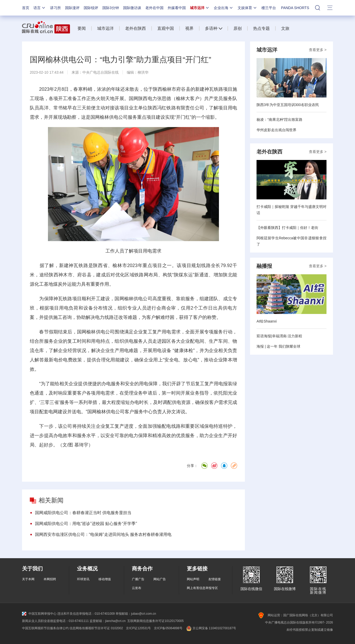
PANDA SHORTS (295, 8)
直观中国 (166, 28)
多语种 (211, 28)
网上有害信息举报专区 (202, 588)
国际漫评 (72, 8)
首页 (26, 8)
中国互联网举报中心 (39, 614)
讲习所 (55, 8)
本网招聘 (50, 579)
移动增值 (105, 579)
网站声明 (193, 579)
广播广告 (138, 579)
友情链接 (215, 579)
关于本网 (28, 579)
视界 (189, 28)
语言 (40, 8)
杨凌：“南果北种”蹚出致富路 (279, 120)
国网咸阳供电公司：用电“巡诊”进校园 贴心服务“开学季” (86, 524)
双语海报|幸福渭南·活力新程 (279, 336)
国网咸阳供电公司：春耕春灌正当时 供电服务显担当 (83, 513)
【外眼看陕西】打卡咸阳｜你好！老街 (287, 228)
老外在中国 (154, 8)
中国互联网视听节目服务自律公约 (45, 628)
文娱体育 (247, 8)
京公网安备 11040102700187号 (211, 628)
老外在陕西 (136, 28)
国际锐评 (91, 8)
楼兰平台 (269, 8)
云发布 (137, 588)
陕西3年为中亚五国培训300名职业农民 (288, 105)
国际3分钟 (111, 8)
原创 (238, 28)
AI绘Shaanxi (267, 321)
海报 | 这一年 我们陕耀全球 (278, 346)
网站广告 (160, 579)
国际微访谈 (132, 8)
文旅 (285, 28)
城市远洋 (200, 8)
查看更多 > (318, 50)
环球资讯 (83, 579)
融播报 (264, 266)
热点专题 (261, 28)
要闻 (82, 28)
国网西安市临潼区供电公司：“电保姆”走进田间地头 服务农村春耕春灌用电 (103, 534)
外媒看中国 (177, 8)
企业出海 (224, 8)
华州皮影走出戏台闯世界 (276, 130)
